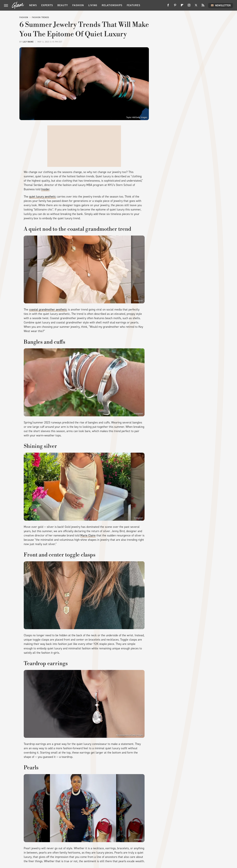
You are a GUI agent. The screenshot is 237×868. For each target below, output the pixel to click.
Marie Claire (88, 535)
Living (93, 5)
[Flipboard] (182, 6)
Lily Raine (28, 42)
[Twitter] (196, 6)
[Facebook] (168, 6)
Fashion (78, 5)
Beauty (63, 5)
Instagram (138, 301)
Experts (47, 5)
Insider (45, 189)
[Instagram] (189, 6)
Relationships (112, 5)
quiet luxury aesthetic (42, 197)
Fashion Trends (40, 17)
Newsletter (221, 5)
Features (134, 5)
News (33, 5)
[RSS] (203, 6)
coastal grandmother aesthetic (48, 310)
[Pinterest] (175, 6)
